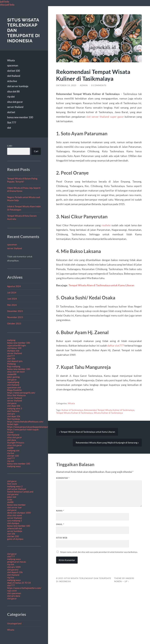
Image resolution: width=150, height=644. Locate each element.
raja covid (12, 591)
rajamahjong (13, 382)
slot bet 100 (14, 71)
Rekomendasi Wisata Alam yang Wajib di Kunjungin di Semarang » (107, 443)
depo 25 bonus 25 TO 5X (19, 583)
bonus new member (16, 505)
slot (9, 128)
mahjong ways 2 (15, 486)
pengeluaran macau (17, 562)
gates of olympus (15, 539)
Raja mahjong (14, 366)
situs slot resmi (15, 515)
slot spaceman (14, 593)
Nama (60, 511)
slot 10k (11, 358)
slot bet (11, 112)
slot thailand (14, 76)
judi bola (5, 2)
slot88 (10, 448)
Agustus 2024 (14, 286)
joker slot (12, 497)
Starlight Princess (16, 443)
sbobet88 (12, 374)
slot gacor (12, 380)
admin (84, 85)
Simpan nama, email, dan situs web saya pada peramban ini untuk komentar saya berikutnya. (99, 552)
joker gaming (13, 377)
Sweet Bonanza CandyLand (20, 492)
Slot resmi (12, 484)
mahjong (11, 340)
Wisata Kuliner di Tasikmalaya (108, 413)
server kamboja (15, 531)
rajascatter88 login (16, 345)
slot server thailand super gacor (105, 117)
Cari (10, 146)
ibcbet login (13, 424)
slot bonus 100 (14, 348)
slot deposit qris (15, 361)
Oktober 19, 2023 (66, 85)
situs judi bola (7, 5)
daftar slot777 (116, 346)
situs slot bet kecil (16, 372)
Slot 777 (12, 123)
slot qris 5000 (14, 567)
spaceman (13, 65)
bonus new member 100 (20, 117)
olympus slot (13, 351)
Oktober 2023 (14, 323)
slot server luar (15, 507)
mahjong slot (13, 450)
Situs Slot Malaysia (16, 395)
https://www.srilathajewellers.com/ (24, 588)
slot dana (12, 440)
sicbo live (12, 81)
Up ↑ (127, 581)
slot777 (11, 356)
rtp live (11, 453)
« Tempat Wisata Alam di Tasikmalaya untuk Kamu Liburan (87, 432)
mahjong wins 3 (15, 408)
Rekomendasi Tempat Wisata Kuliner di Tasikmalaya (109, 410)
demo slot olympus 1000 (19, 513)
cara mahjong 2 (15, 521)
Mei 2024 (12, 305)
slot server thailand (17, 489)
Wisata (11, 60)
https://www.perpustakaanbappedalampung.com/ (31, 427)
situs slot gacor (15, 102)
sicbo (10, 499)
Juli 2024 (12, 293)
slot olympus (13, 523)
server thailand (15, 107)
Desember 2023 (15, 311)
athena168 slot (15, 528)
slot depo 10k (14, 406)
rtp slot (11, 97)
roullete (106, 225)
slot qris (11, 414)
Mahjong (11, 364)
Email (60, 524)
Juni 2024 (12, 299)
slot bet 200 (13, 536)
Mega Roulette (14, 390)
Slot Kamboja (14, 419)
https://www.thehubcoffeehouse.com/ (25, 422)
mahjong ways (14, 466)
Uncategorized (14, 623)
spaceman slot (14, 387)
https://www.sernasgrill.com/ (21, 393)
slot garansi (13, 494)
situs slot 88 (13, 91)
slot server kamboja (18, 86)
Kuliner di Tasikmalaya (72, 410)
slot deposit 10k (15, 572)
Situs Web (62, 538)
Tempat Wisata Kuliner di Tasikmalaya (74, 413)
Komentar (63, 478)
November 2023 (15, 317)
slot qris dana (14, 596)
